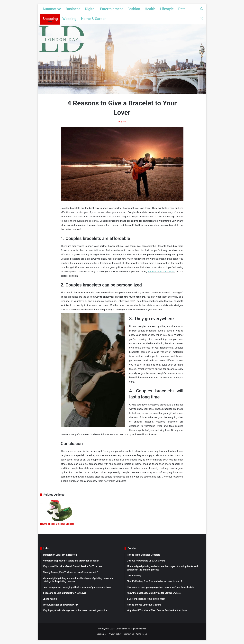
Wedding (69, 19)
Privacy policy (115, 634)
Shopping (50, 19)
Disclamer (102, 634)
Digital (90, 9)
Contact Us (129, 634)
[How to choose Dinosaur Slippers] (59, 510)
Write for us (142, 634)
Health (150, 9)
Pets (182, 9)
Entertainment (111, 9)
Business (73, 9)
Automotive (52, 9)
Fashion (134, 9)
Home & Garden (94, 19)
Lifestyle (167, 9)
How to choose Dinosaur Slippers (57, 524)
